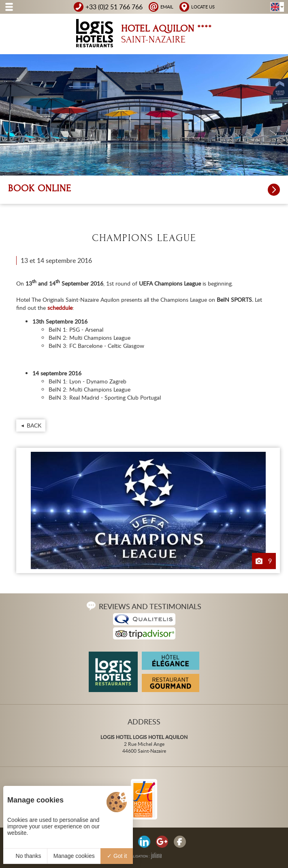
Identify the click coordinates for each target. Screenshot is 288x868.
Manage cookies (74, 856)
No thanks (25, 856)
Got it (117, 856)
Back (34, 425)
